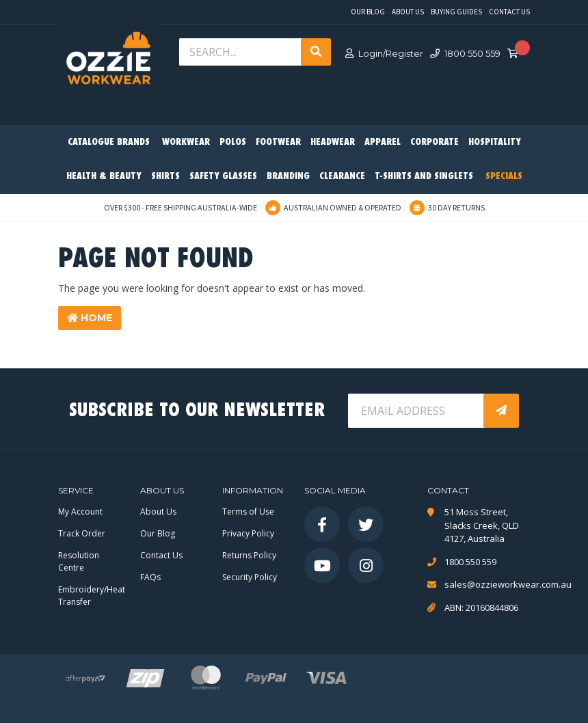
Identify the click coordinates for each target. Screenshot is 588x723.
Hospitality (495, 142)
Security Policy (250, 577)
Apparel (383, 142)
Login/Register (384, 53)
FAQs (150, 577)
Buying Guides (456, 12)
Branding (288, 177)
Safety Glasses (223, 177)
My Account (80, 511)
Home (90, 318)
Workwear (186, 142)
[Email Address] (417, 411)
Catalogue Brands (109, 142)
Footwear (278, 142)
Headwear (333, 142)
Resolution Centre (79, 561)
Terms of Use (248, 511)
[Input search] (241, 52)
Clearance (342, 177)
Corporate (435, 142)
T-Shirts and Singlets (424, 177)
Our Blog (368, 12)
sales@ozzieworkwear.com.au (487, 584)
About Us (408, 12)
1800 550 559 (465, 53)
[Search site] (316, 52)
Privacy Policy (248, 533)
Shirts (165, 177)
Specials (504, 177)
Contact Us (509, 12)
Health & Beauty (104, 177)
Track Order (82, 533)
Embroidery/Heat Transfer (92, 596)
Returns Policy (249, 555)
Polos (233, 142)
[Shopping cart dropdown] (517, 54)
